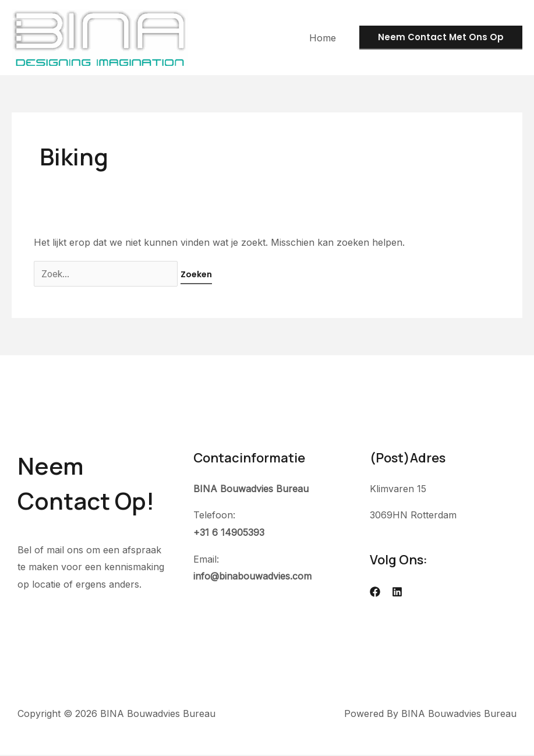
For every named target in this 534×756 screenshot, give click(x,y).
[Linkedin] (397, 592)
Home (325, 38)
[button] (441, 38)
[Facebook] (375, 592)
